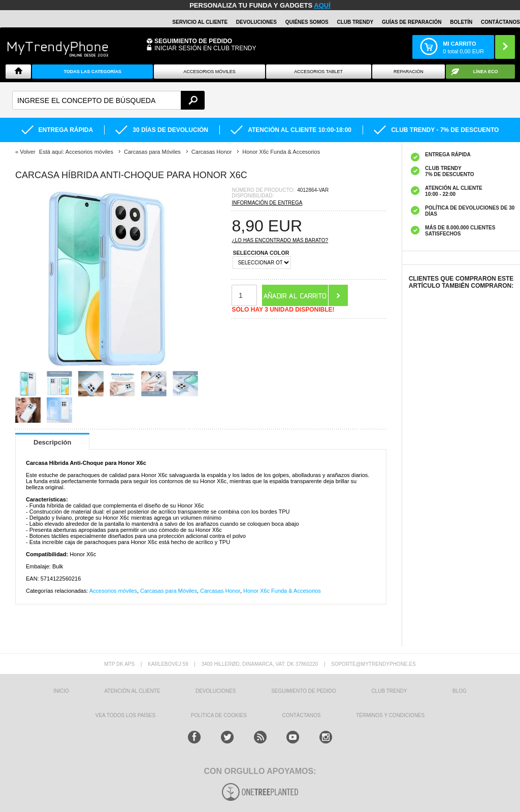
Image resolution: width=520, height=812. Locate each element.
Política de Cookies (219, 715)
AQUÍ (322, 5)
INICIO (61, 691)
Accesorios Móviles (209, 72)
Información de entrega (267, 203)
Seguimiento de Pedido (193, 41)
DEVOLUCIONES (256, 22)
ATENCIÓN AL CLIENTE (132, 691)
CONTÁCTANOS (500, 22)
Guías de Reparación (412, 22)
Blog (460, 691)
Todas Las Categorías (92, 72)
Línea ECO (486, 72)
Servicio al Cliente (200, 22)
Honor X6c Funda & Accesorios (282, 591)
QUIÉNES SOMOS (307, 22)
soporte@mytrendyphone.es (373, 664)
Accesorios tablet (318, 72)
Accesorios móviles (113, 591)
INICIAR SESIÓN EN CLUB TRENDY (205, 48)
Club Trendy (355, 22)
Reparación (409, 72)
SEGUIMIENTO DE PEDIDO (304, 691)
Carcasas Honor (220, 591)
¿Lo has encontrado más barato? (280, 240)
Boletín (461, 22)
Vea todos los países (125, 715)
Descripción (52, 442)
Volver (28, 152)
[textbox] (108, 100)
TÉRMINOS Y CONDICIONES (390, 715)
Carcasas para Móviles (169, 591)
